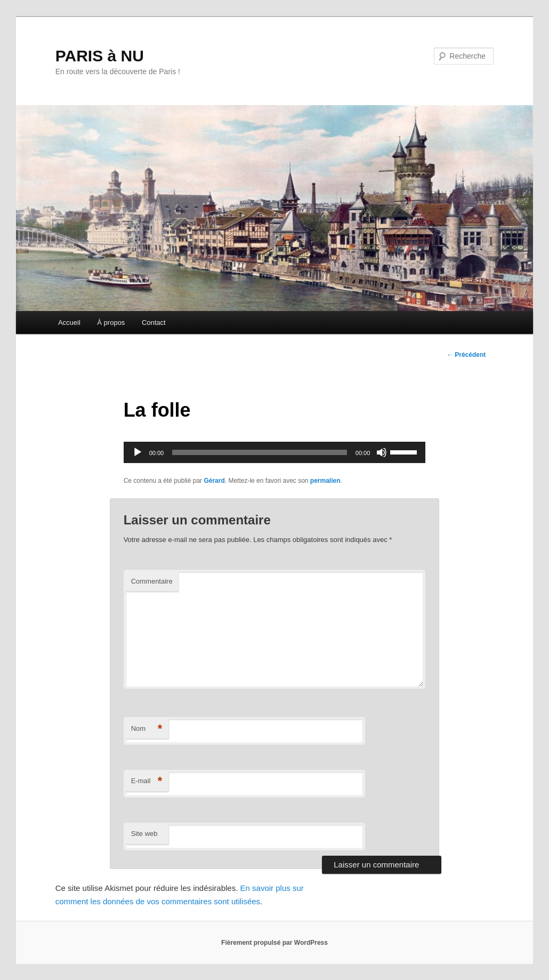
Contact (154, 322)
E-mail (147, 781)
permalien (325, 481)
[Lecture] (138, 452)
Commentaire (152, 581)
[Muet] (382, 452)
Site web (144, 834)
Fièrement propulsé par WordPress (274, 943)
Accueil (69, 322)
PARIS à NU (100, 56)
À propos (111, 322)
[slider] (260, 452)
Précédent (466, 355)
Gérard (214, 481)
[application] (275, 452)
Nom (147, 729)
